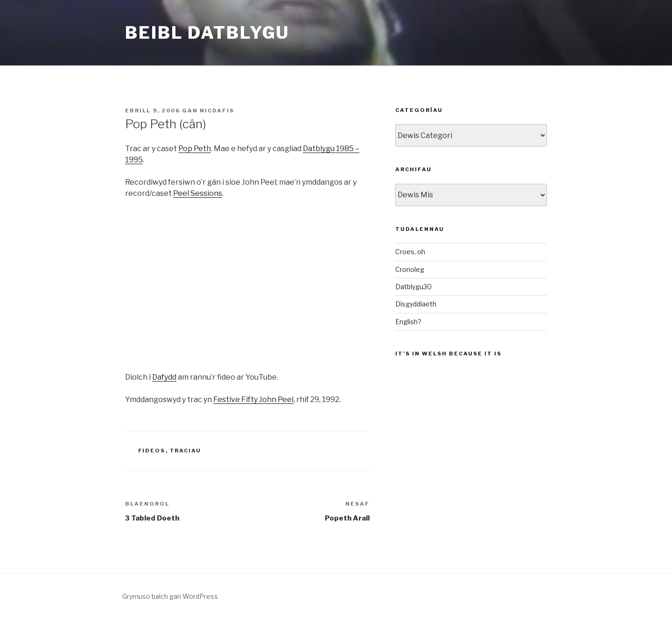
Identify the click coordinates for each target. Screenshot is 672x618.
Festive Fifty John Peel (253, 399)
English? (408, 322)
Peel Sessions (198, 193)
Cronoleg (410, 269)
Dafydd (164, 377)
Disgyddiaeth (416, 304)
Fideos (152, 451)
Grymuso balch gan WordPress (170, 596)
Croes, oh (410, 252)
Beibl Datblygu (207, 33)
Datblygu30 (413, 287)
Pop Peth (195, 149)
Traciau (186, 451)
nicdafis (217, 111)
